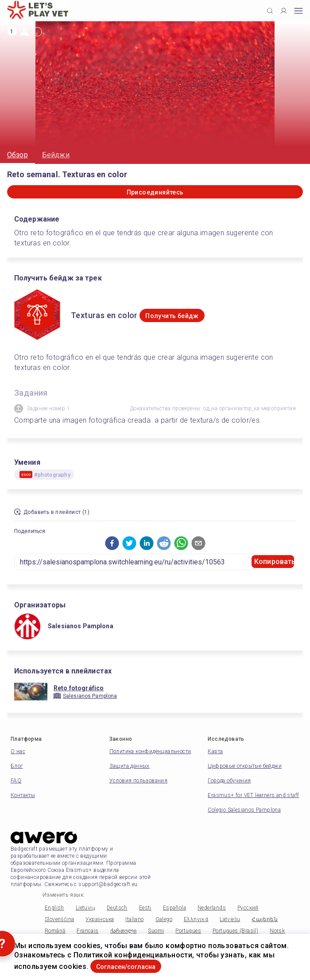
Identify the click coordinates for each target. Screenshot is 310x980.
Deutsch (117, 908)
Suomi (156, 931)
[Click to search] (270, 11)
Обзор (17, 155)
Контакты (23, 795)
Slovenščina (59, 919)
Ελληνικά (196, 919)
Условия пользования (139, 781)
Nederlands (212, 908)
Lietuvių (85, 908)
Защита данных (130, 766)
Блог (17, 766)
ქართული (124, 931)
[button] (112, 543)
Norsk (277, 931)
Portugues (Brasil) (235, 931)
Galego (164, 919)
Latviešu (230, 919)
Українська (100, 919)
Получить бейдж (172, 316)
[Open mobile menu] (298, 11)
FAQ (16, 781)
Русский (248, 908)
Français (87, 931)
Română (55, 931)
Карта (215, 751)
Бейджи (56, 155)
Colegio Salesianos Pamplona (244, 810)
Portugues (188, 931)
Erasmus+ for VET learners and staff (253, 795)
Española (174, 908)
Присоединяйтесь (155, 192)
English (54, 908)
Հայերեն (265, 919)
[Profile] (284, 11)
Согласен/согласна (126, 967)
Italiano (134, 919)
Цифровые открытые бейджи (245, 766)
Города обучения (229, 781)
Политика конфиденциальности (150, 751)
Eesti (145, 908)
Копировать (274, 562)
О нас (18, 751)
